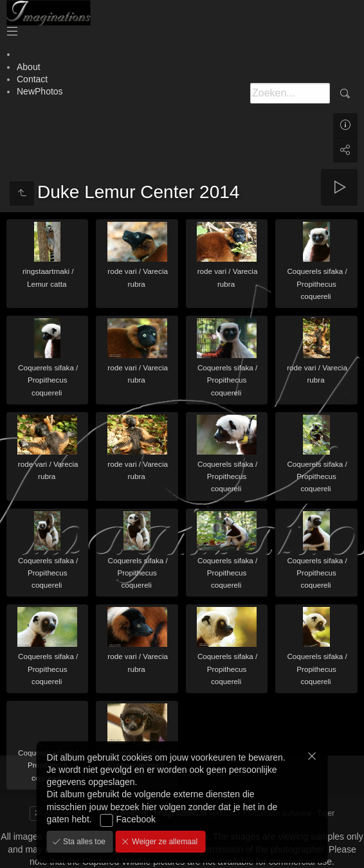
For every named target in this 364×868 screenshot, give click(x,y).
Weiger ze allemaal (164, 842)
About (29, 67)
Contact (32, 79)
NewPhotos (40, 91)
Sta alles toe (83, 842)
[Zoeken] (290, 93)
